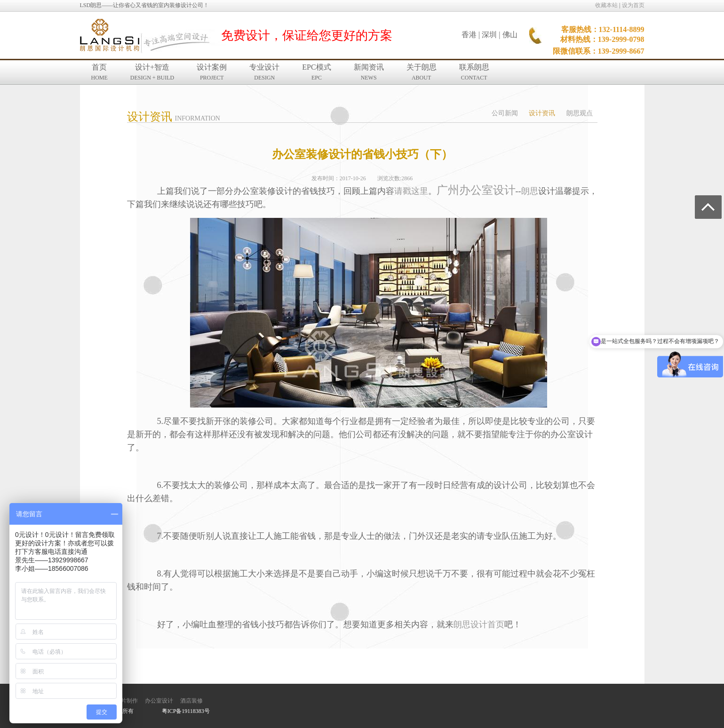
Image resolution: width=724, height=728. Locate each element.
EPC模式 (316, 72)
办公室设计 (159, 701)
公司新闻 (505, 113)
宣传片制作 (124, 701)
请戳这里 (411, 191)
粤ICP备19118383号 (186, 711)
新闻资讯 (369, 72)
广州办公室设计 (476, 190)
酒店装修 (191, 701)
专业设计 (264, 72)
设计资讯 (542, 113)
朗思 (530, 191)
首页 (99, 72)
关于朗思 (422, 72)
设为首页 (633, 5)
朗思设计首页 (479, 624)
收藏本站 (606, 5)
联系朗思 (474, 72)
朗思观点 (580, 113)
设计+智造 (152, 72)
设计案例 (212, 72)
